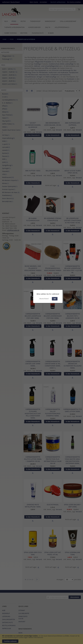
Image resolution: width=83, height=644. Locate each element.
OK (55, 299)
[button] (45, 299)
